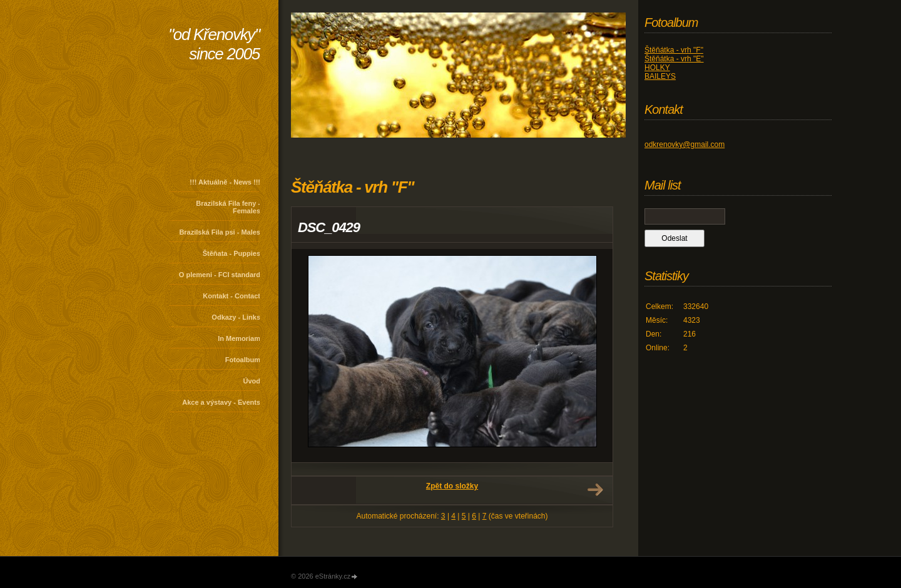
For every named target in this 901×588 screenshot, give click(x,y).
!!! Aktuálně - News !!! (225, 182)
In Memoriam (239, 338)
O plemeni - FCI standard (220, 275)
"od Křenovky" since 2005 (214, 44)
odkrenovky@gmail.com (685, 144)
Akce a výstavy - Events (221, 402)
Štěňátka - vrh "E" (674, 59)
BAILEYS (660, 76)
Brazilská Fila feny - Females (228, 207)
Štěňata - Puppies (232, 253)
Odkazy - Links (236, 317)
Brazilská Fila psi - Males (220, 232)
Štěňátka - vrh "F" (674, 50)
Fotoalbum (243, 360)
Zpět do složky (452, 486)
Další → (595, 490)
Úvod (252, 381)
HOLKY (657, 68)
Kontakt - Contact (232, 296)
